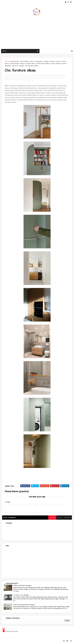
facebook (67, 518)
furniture (52, 62)
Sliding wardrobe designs (22, 586)
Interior (23, 64)
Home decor (14, 78)
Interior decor (31, 64)
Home (7, 62)
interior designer (16, 80)
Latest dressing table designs (24, 605)
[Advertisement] (37, 32)
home (58, 62)
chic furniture (24, 62)
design (46, 62)
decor (32, 62)
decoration (39, 62)
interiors (15, 66)
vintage (21, 66)
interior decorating (43, 64)
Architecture (14, 62)
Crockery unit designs (21, 595)
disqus (59, 518)
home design (15, 64)
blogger (52, 518)
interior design (56, 64)
